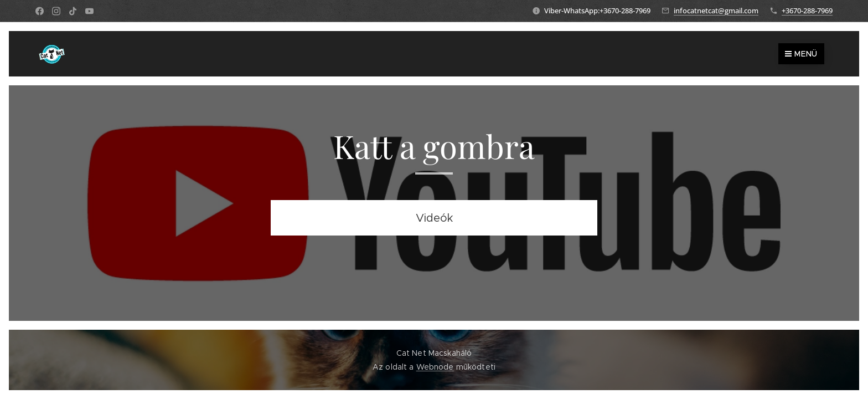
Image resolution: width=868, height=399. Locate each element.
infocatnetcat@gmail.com (716, 11)
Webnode (435, 367)
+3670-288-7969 (807, 11)
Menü (801, 54)
